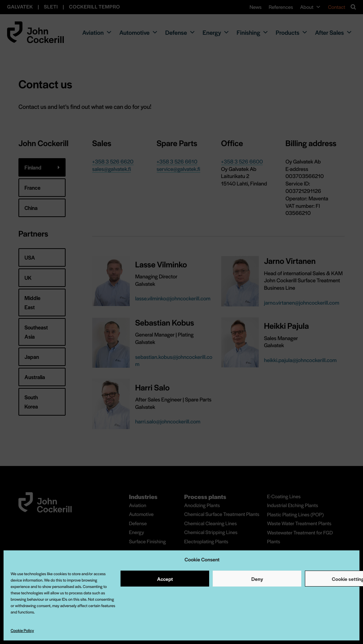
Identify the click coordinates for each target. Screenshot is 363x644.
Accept (165, 579)
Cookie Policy (22, 631)
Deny (257, 579)
